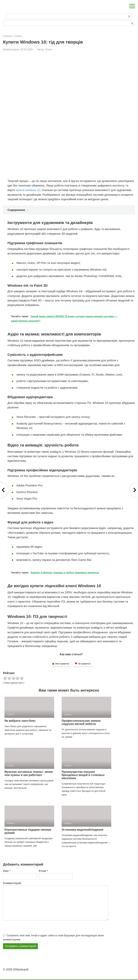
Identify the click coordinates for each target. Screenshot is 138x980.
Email (43, 871)
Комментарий (12, 883)
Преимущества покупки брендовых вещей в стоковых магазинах (83, 775)
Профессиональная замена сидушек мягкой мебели (81, 722)
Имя (7, 871)
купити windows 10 (28, 190)
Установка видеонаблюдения (82, 830)
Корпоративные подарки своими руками (28, 831)
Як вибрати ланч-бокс (20, 721)
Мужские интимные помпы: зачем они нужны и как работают (29, 773)
